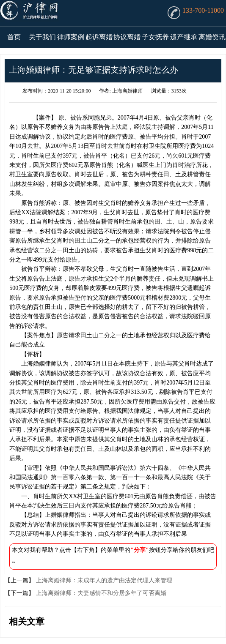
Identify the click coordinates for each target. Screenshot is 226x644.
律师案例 (71, 37)
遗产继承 (184, 37)
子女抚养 (155, 37)
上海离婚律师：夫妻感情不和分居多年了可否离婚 (100, 593)
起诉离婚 (99, 37)
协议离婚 (127, 37)
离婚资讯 (212, 37)
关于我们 (42, 37)
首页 (14, 37)
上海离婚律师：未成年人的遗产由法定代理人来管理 (103, 580)
